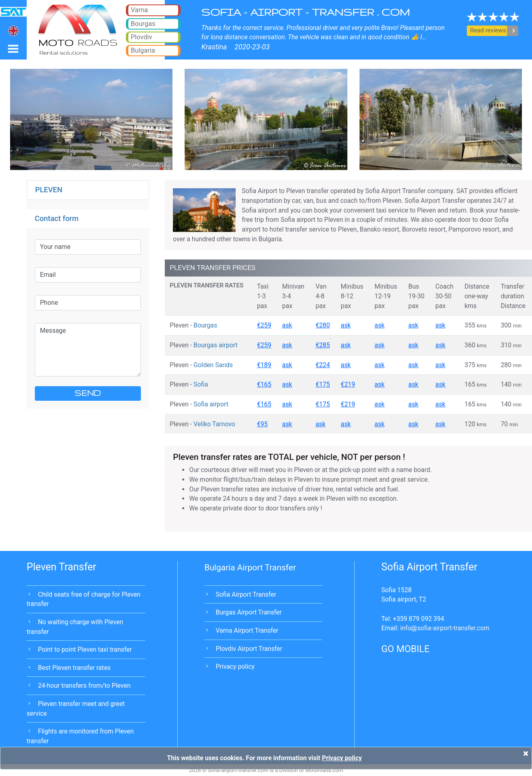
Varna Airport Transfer (247, 630)
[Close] (526, 753)
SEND (88, 393)
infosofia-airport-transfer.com (445, 628)
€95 (263, 424)
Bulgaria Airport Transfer (250, 568)
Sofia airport (211, 404)
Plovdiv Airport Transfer (249, 649)
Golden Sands (213, 365)
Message (88, 350)
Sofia (201, 384)
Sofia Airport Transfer (246, 594)
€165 (264, 384)
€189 (264, 365)
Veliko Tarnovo (214, 424)
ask (287, 325)
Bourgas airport (216, 345)
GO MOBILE (405, 649)
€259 (264, 325)
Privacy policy (235, 667)
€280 (322, 325)
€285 (322, 345)
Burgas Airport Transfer (249, 612)
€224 (322, 365)
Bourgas (205, 325)
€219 (348, 384)
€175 (322, 384)
